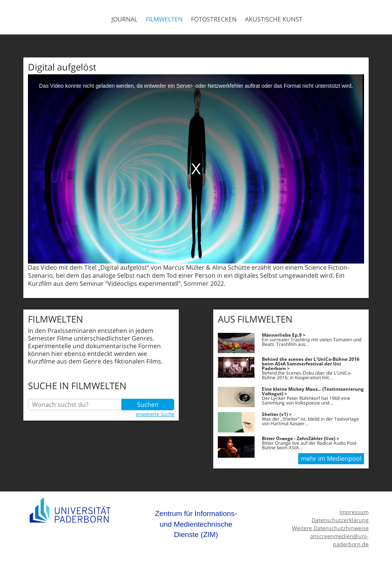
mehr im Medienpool (331, 459)
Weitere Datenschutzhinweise (330, 528)
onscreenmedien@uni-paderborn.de (339, 540)
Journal (124, 19)
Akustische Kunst (274, 19)
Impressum (354, 512)
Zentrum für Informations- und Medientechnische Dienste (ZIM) (196, 524)
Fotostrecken (214, 19)
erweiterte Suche (155, 414)
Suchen (148, 404)
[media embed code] (196, 169)
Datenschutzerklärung (340, 520)
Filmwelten (164, 19)
